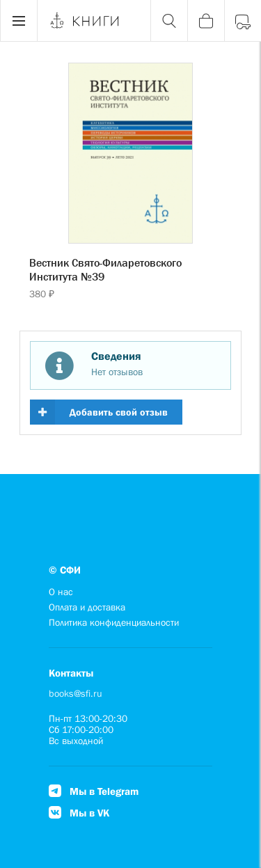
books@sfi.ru (76, 693)
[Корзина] (206, 21)
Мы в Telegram (94, 791)
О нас (61, 592)
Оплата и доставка (87, 607)
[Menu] (19, 21)
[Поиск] (169, 21)
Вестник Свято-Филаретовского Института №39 (105, 270)
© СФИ (65, 570)
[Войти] (243, 21)
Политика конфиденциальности (114, 622)
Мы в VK (79, 813)
